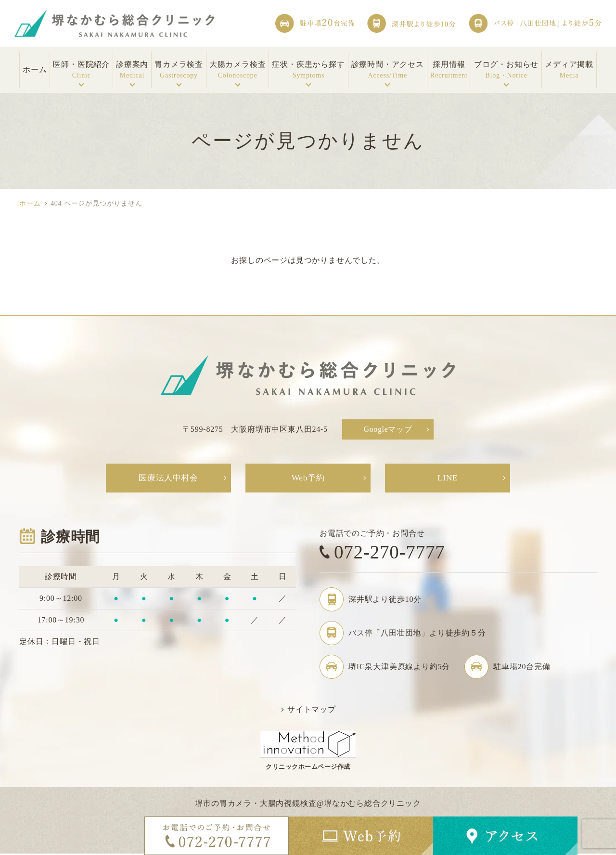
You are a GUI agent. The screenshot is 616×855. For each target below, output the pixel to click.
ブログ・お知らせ (506, 70)
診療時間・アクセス (388, 70)
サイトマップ (312, 711)
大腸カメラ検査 (238, 70)
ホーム (30, 203)
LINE (448, 479)
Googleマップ (388, 429)
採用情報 (449, 70)
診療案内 (132, 70)
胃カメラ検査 (179, 70)
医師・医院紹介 (81, 70)
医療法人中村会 (168, 479)
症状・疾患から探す (308, 70)
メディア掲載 (569, 70)
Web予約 (308, 479)
